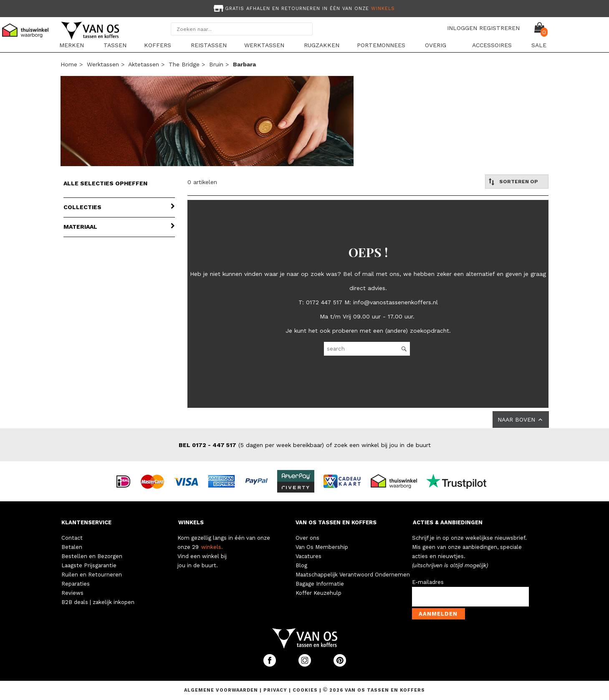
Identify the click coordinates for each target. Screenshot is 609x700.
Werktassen (264, 45)
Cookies (305, 690)
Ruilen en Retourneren (92, 575)
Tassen (115, 45)
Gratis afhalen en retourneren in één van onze (303, 9)
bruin (216, 64)
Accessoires (492, 45)
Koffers (158, 45)
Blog (301, 565)
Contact (72, 538)
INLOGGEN (462, 28)
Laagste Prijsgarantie (89, 565)
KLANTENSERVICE (86, 522)
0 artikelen (202, 182)
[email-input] (470, 597)
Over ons (307, 538)
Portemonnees (381, 45)
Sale (539, 45)
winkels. (212, 547)
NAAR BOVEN (521, 419)
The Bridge (184, 64)
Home (69, 64)
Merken (72, 45)
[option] (305, 8)
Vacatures (308, 556)
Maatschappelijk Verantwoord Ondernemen (353, 575)
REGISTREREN (499, 28)
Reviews (72, 593)
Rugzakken (322, 45)
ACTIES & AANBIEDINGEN (448, 522)
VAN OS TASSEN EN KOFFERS (336, 522)
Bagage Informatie (320, 584)
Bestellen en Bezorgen (92, 556)
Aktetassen (144, 64)
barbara (244, 64)
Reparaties (76, 584)
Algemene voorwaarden (222, 690)
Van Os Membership (322, 547)
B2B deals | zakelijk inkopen (98, 602)
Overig (436, 45)
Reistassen (209, 45)
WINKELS (191, 522)
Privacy (276, 690)
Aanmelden (438, 614)
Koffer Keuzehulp (318, 593)
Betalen (72, 547)
